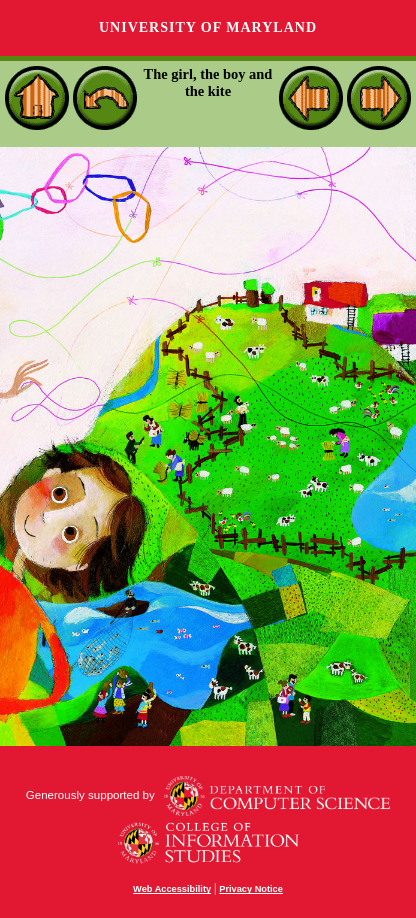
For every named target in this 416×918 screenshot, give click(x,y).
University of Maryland (208, 27)
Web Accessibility (172, 889)
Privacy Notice (251, 889)
